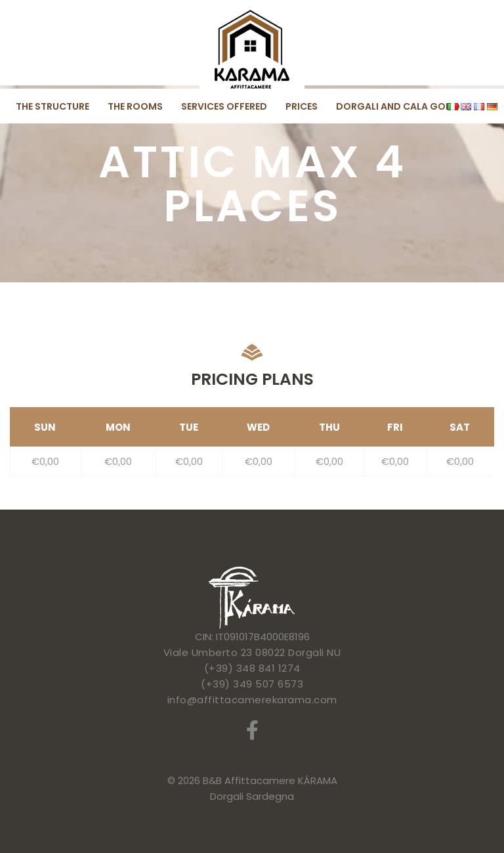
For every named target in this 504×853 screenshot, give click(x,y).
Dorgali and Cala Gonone (404, 106)
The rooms (135, 106)
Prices (302, 106)
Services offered (224, 106)
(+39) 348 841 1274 (252, 668)
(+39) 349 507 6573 (252, 684)
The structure (52, 106)
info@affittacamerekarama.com (252, 700)
